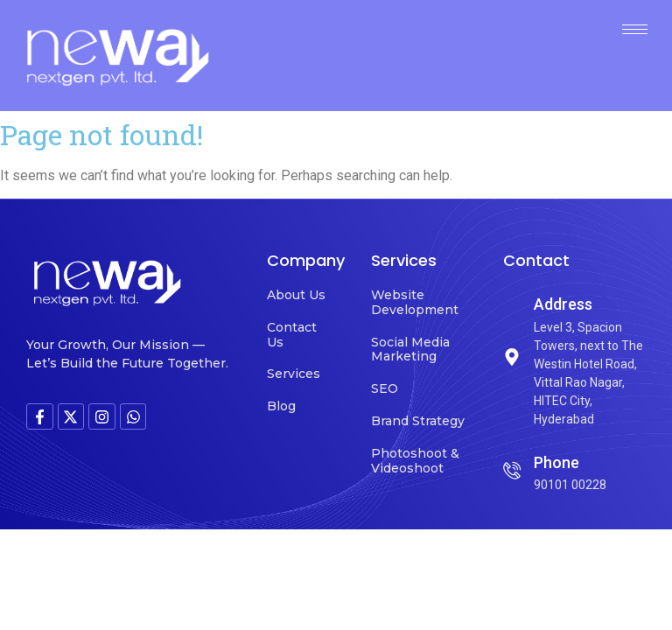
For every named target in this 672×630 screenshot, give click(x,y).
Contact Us (292, 335)
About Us (296, 295)
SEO (385, 388)
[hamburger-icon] (635, 29)
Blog (281, 406)
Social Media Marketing (410, 350)
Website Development (415, 302)
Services (294, 374)
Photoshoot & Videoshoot (415, 461)
